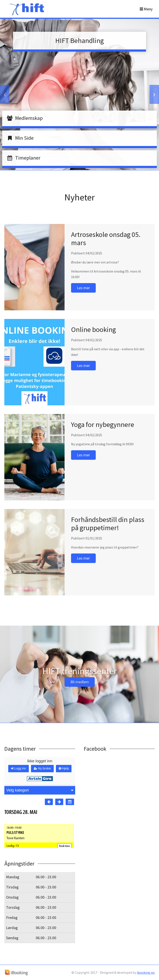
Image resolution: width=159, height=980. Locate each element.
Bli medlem (80, 682)
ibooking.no (146, 972)
